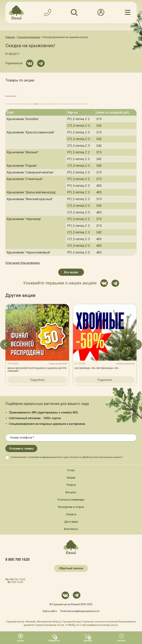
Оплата (71, 514)
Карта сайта (50, 611)
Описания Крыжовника (22, 263)
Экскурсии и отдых (71, 507)
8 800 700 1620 (17, 559)
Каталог (71, 492)
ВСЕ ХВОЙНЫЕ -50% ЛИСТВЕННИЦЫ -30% (97, 368)
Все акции (71, 272)
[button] (5, 345)
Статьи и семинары (71, 500)
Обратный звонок (71, 568)
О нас (71, 470)
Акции (71, 478)
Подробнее (37, 380)
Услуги (71, 485)
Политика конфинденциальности (80, 611)
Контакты (71, 529)
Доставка (71, 522)
